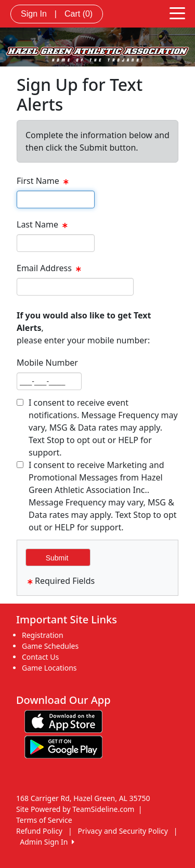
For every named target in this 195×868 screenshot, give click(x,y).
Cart (79, 14)
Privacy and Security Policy (123, 831)
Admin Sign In (47, 842)
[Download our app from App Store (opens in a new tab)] (63, 721)
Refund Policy (39, 831)
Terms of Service (44, 820)
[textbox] (56, 199)
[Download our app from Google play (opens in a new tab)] (63, 746)
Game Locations (49, 668)
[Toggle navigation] (177, 12)
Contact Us (40, 657)
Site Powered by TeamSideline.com (75, 809)
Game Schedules (50, 646)
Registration (43, 635)
